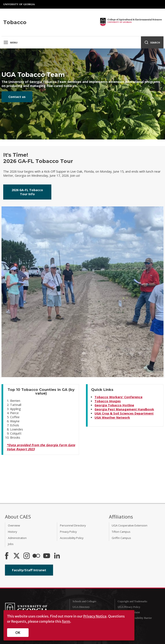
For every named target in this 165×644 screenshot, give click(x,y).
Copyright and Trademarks (132, 601)
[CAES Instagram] (27, 556)
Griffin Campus (121, 538)
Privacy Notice (95, 616)
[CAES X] (17, 556)
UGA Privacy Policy (129, 607)
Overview (14, 525)
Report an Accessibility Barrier (135, 618)
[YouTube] (47, 556)
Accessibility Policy (72, 538)
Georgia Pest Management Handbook (124, 409)
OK (18, 633)
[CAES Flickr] (36, 556)
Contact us (17, 97)
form (66, 621)
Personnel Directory (73, 525)
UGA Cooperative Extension (130, 525)
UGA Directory (81, 607)
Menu (10, 42)
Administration (17, 538)
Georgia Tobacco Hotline (114, 405)
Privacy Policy (68, 532)
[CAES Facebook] (7, 556)
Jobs (11, 544)
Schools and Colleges (84, 601)
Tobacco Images (108, 401)
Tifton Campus (121, 532)
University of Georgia (19, 4)
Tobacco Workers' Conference (118, 397)
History (12, 532)
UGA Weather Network (112, 417)
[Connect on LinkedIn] (57, 556)
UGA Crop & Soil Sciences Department (124, 413)
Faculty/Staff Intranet (29, 570)
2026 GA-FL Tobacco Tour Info (27, 192)
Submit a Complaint (129, 612)
